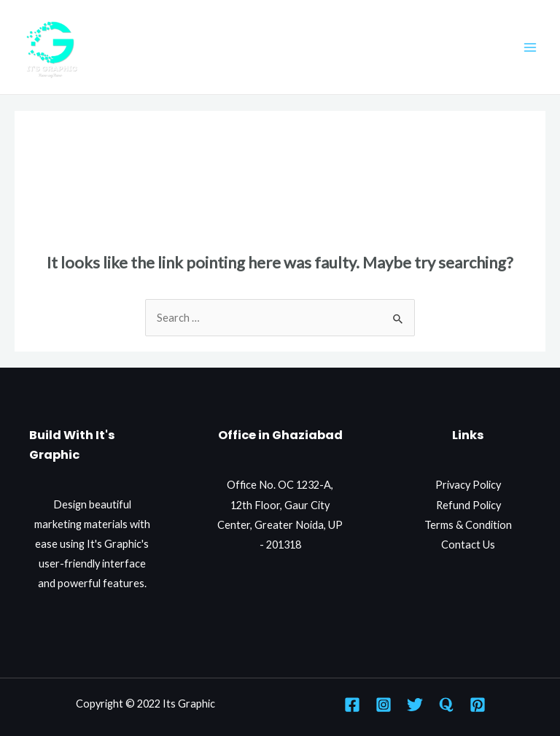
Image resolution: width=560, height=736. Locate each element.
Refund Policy (468, 505)
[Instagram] (384, 705)
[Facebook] (352, 705)
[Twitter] (415, 705)
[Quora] (446, 705)
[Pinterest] (478, 705)
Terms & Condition (468, 525)
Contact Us (468, 545)
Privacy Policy (468, 485)
